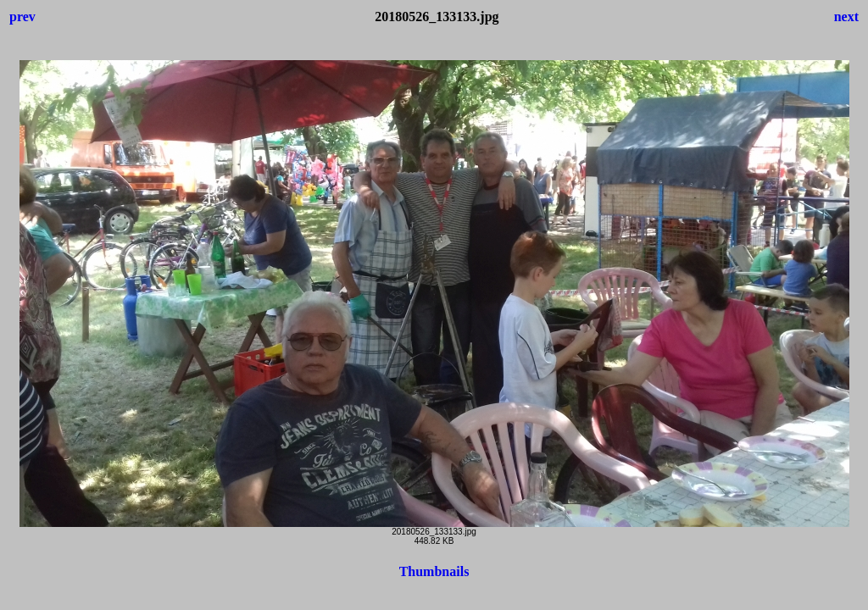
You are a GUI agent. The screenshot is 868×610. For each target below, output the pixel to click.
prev (22, 17)
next (846, 17)
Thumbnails (434, 571)
